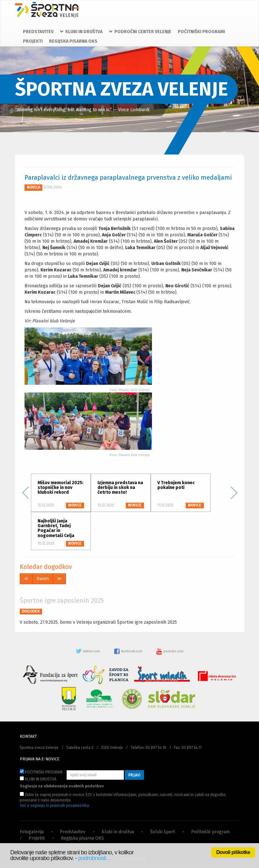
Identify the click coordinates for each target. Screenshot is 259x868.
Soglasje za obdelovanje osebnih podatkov (62, 786)
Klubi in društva (118, 832)
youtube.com (170, 651)
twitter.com (88, 651)
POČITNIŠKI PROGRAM (41, 772)
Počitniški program (210, 832)
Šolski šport (162, 832)
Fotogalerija (32, 832)
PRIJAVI (134, 775)
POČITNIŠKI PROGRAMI (201, 32)
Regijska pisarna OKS (82, 838)
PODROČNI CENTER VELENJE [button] (140, 32)
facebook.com (129, 651)
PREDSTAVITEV (38, 32)
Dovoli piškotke (233, 852)
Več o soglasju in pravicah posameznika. (55, 806)
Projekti (37, 838)
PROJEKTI (33, 41)
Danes (43, 579)
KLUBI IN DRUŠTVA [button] (81, 32)
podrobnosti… (95, 858)
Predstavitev (73, 832)
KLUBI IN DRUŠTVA (38, 779)
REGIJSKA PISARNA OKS (73, 41)
